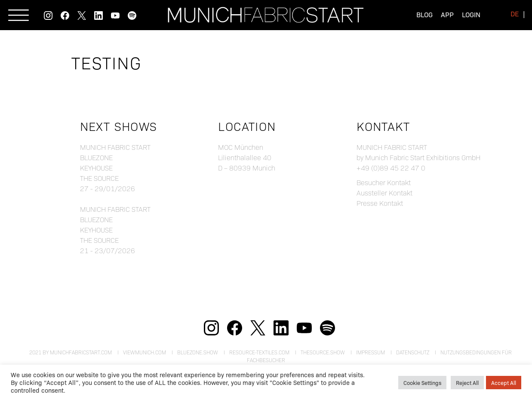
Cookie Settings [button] (422, 383)
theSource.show (323, 352)
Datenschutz (413, 352)
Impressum (371, 352)
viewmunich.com (145, 352)
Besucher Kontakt (384, 182)
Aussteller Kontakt (384, 193)
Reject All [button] (467, 383)
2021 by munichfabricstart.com (71, 352)
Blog (424, 14)
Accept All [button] (504, 383)
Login (471, 14)
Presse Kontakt (380, 203)
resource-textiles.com (259, 352)
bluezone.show (198, 352)
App (447, 14)
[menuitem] (515, 14)
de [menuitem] (515, 14)
